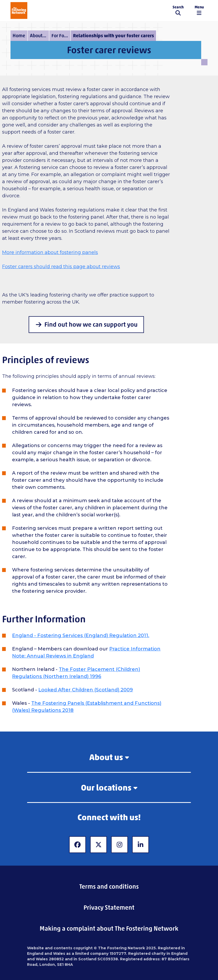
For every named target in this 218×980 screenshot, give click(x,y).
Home (19, 36)
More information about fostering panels (50, 252)
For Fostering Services (61, 36)
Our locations (109, 788)
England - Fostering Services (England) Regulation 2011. (81, 635)
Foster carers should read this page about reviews (61, 267)
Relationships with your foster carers (113, 36)
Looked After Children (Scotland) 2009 (86, 690)
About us (109, 757)
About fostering (39, 36)
